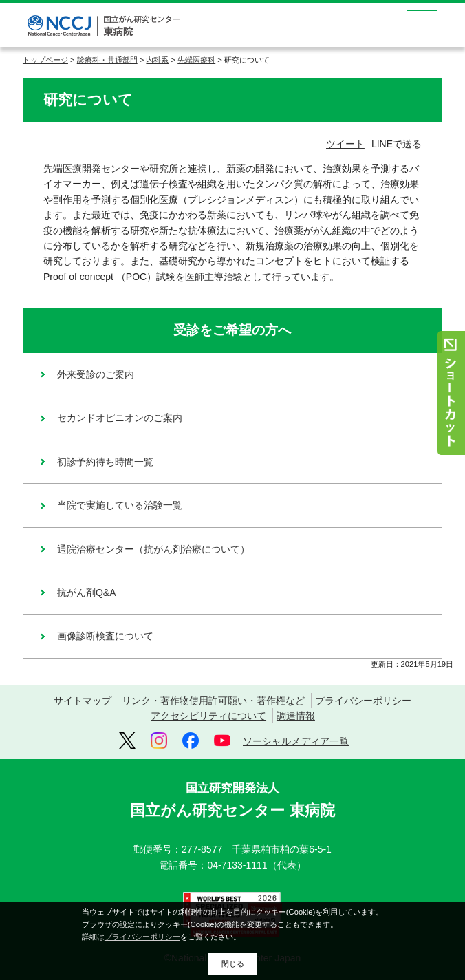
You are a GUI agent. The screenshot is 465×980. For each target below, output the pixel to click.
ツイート (345, 144)
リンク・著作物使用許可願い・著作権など (213, 701)
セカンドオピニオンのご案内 (120, 418)
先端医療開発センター (91, 169)
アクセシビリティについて (208, 716)
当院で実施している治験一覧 (120, 505)
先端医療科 (196, 60)
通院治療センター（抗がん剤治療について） (153, 549)
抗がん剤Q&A (87, 593)
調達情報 (296, 716)
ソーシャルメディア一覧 (296, 741)
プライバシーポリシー (363, 701)
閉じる (233, 963)
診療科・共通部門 (107, 60)
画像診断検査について (105, 636)
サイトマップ (83, 701)
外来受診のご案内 (96, 374)
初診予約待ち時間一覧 (105, 462)
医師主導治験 (214, 277)
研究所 (164, 169)
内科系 (157, 60)
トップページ (45, 60)
